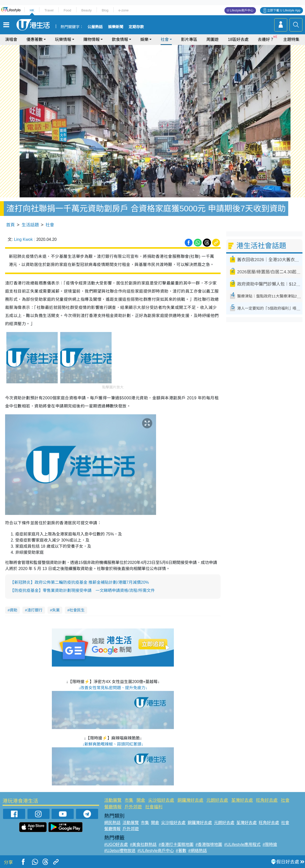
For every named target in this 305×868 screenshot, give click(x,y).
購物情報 (91, 40)
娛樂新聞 (116, 27)
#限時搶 (270, 845)
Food (67, 10)
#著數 (181, 851)
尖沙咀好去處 (161, 800)
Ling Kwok (23, 239)
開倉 (141, 800)
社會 (165, 40)
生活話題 (30, 225)
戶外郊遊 (133, 807)
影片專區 (189, 40)
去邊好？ (266, 40)
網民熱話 (112, 823)
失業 (56, 610)
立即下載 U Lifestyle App (284, 10)
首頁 (10, 225)
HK (32, 10)
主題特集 (291, 40)
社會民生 (77, 610)
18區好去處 (238, 40)
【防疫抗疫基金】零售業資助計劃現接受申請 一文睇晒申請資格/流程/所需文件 (82, 590)
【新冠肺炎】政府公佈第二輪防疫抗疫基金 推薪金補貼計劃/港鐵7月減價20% (80, 582)
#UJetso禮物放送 (120, 851)
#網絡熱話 (198, 851)
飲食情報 (120, 40)
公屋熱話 (95, 27)
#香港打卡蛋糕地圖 (176, 845)
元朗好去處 (217, 800)
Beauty (86, 10)
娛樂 (144, 40)
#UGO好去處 (116, 845)
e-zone (124, 10)
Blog (105, 10)
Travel (49, 10)
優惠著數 (35, 40)
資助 (13, 610)
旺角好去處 (267, 800)
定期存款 (136, 27)
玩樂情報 (63, 40)
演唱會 (11, 40)
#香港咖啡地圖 (209, 845)
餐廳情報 (113, 807)
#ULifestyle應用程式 (242, 845)
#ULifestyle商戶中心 (156, 851)
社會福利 (154, 807)
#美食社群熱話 (143, 845)
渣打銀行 (35, 610)
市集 (129, 800)
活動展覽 (113, 800)
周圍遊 (212, 40)
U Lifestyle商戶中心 (240, 10)
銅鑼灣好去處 (190, 800)
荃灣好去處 (242, 800)
